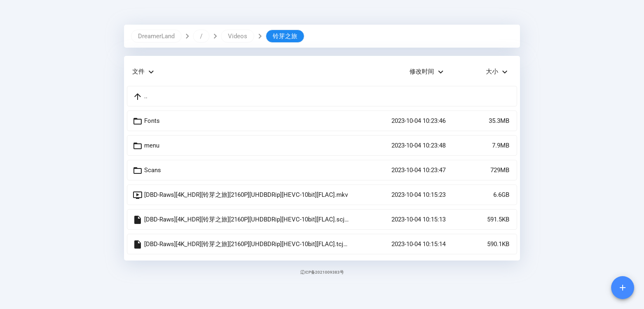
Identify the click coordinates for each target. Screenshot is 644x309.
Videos (238, 36)
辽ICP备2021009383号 (322, 272)
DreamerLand (156, 36)
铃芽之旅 (285, 36)
